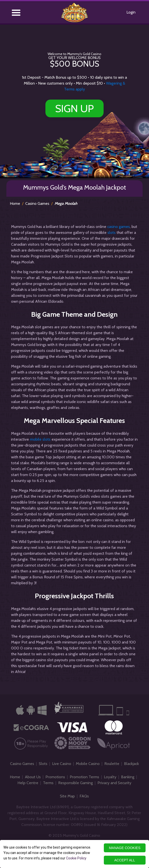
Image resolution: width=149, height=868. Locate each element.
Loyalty (110, 777)
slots (112, 232)
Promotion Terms (84, 777)
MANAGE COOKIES (125, 848)
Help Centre (28, 783)
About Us (33, 777)
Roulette (112, 764)
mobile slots (40, 439)
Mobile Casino (88, 764)
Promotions (55, 777)
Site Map (67, 796)
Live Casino (62, 764)
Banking (128, 777)
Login (131, 12)
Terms (48, 783)
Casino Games (37, 203)
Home (15, 203)
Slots (43, 764)
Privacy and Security (114, 783)
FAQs (84, 796)
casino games (119, 227)
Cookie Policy (76, 858)
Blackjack (131, 764)
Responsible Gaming (75, 783)
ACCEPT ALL (125, 860)
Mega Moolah (66, 203)
